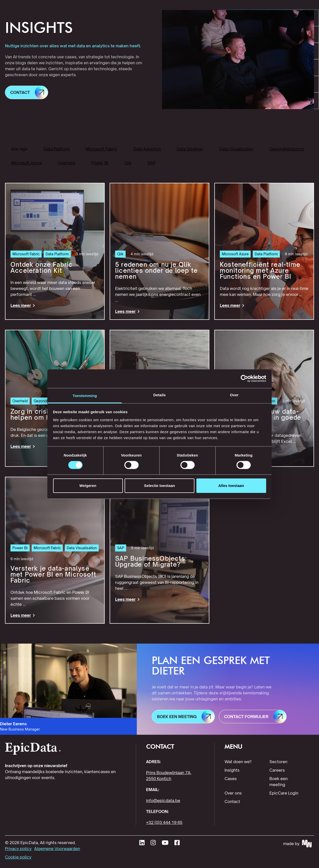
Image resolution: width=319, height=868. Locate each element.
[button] (27, 92)
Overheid (67, 163)
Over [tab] (234, 395)
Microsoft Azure (26, 163)
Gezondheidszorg (287, 149)
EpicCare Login (284, 793)
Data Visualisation (236, 149)
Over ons (233, 793)
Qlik (128, 163)
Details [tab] (159, 395)
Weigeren (88, 486)
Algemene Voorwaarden (57, 849)
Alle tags (19, 149)
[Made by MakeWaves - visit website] (299, 844)
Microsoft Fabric (102, 149)
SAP (152, 163)
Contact (232, 801)
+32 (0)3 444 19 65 (164, 822)
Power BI (100, 163)
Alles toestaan (231, 486)
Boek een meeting (279, 782)
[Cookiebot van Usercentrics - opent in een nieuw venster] (244, 379)
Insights (232, 770)
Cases (231, 779)
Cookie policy (18, 857)
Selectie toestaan (159, 486)
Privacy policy (18, 849)
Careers (277, 770)
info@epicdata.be (163, 801)
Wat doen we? (238, 762)
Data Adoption (147, 149)
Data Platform (57, 149)
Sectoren (278, 762)
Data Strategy (190, 149)
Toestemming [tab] (85, 395)
